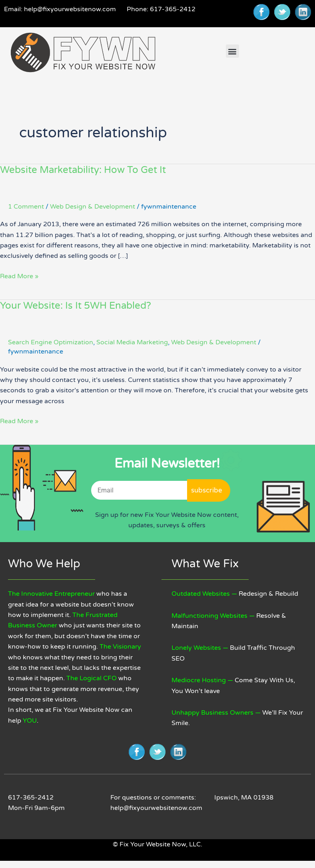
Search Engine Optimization (51, 342)
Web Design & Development (93, 207)
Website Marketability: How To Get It (83, 170)
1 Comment (26, 207)
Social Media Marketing (132, 342)
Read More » (19, 276)
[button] (232, 51)
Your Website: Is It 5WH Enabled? (76, 306)
